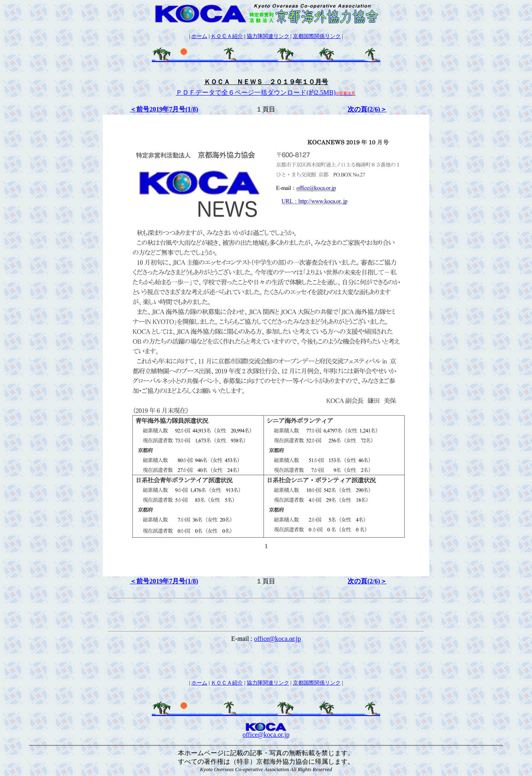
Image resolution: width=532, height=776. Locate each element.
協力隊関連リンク (268, 36)
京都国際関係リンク (317, 36)
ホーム (199, 36)
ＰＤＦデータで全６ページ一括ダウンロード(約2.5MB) (266, 92)
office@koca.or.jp (278, 639)
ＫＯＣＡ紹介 (227, 36)
